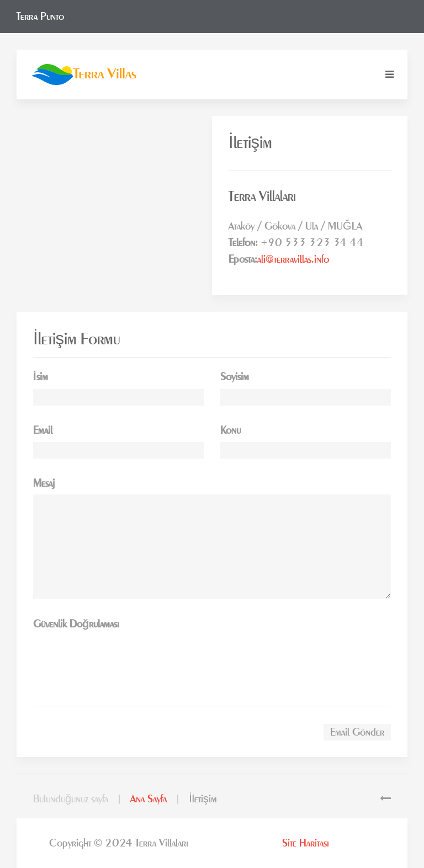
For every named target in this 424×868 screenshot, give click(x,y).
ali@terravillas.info (293, 259)
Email (43, 430)
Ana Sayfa (149, 799)
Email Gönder (357, 732)
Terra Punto (40, 17)
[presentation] (117, 657)
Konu (230, 430)
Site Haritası (306, 843)
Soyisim (235, 377)
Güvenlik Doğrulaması (76, 624)
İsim (41, 377)
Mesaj (44, 483)
